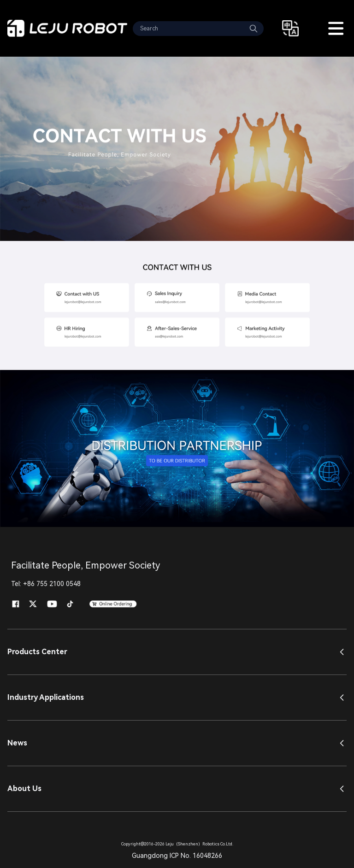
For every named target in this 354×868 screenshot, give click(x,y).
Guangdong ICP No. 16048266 (177, 856)
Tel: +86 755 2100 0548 (46, 584)
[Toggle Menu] (336, 28)
